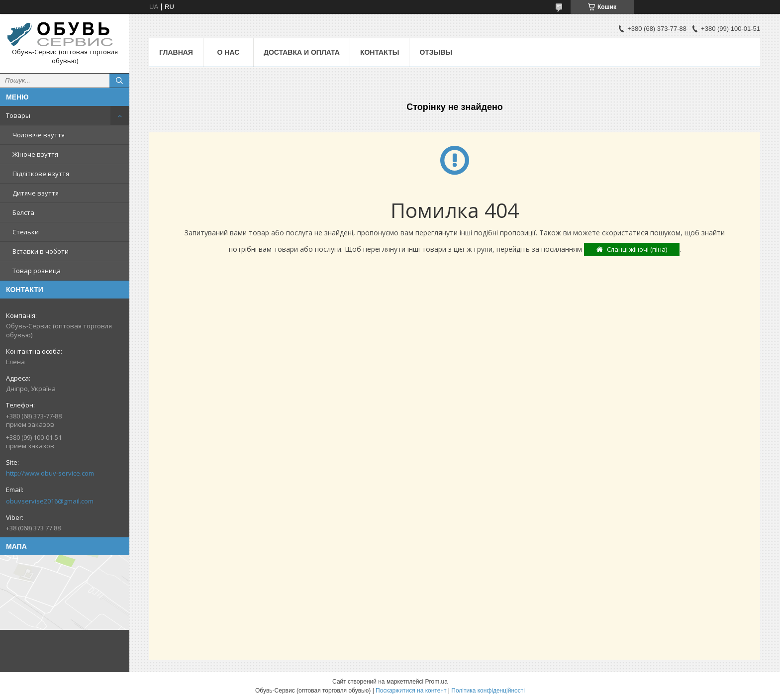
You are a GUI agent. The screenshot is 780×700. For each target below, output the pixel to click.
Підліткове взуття (41, 174)
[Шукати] (119, 81)
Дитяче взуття (36, 193)
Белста (23, 212)
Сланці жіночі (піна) (637, 249)
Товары (18, 115)
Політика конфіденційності (488, 691)
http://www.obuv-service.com (50, 473)
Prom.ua (437, 682)
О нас (229, 52)
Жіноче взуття (35, 154)
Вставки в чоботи (41, 251)
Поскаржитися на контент (411, 691)
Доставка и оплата (302, 52)
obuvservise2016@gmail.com (50, 501)
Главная (176, 52)
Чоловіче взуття (39, 135)
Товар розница (37, 271)
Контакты (380, 52)
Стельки (26, 232)
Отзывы (436, 52)
